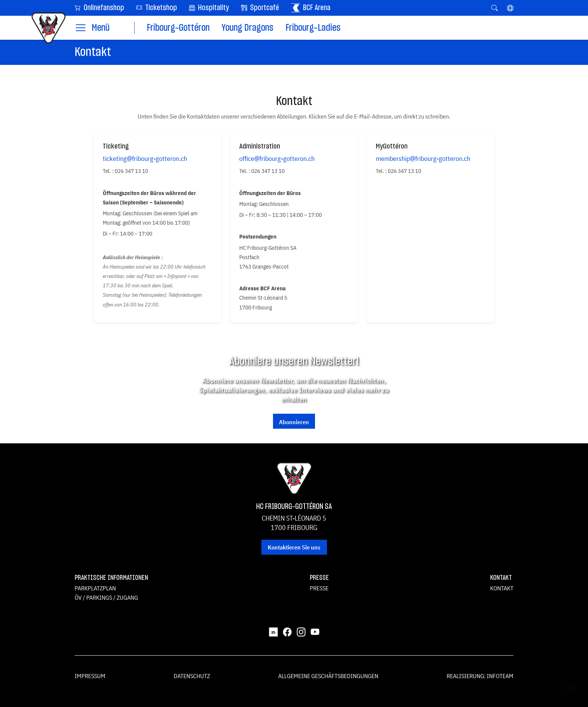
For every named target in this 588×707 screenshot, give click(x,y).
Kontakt (502, 588)
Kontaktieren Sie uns (294, 547)
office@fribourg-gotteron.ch (277, 158)
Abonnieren (294, 422)
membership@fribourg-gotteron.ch (423, 158)
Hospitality (209, 8)
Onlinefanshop (99, 7)
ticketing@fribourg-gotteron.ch (145, 158)
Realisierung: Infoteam (480, 676)
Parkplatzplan (95, 588)
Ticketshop (157, 7)
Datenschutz (192, 676)
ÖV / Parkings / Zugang (106, 597)
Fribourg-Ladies (313, 28)
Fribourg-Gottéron (178, 28)
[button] (510, 8)
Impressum (90, 676)
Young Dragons (247, 28)
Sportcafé (260, 8)
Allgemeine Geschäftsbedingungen (328, 676)
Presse (319, 588)
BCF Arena (311, 8)
